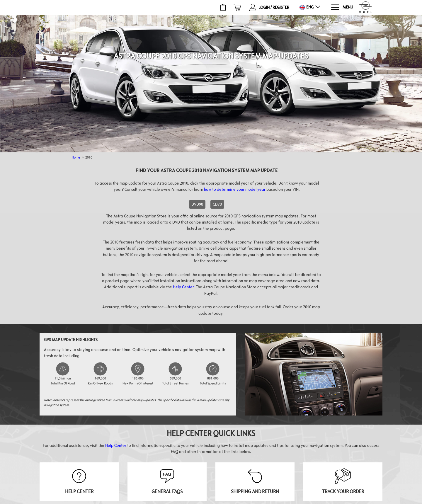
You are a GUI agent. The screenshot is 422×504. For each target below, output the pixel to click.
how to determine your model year (235, 189)
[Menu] (342, 7)
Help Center (183, 287)
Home (76, 157)
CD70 (217, 204)
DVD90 (197, 204)
